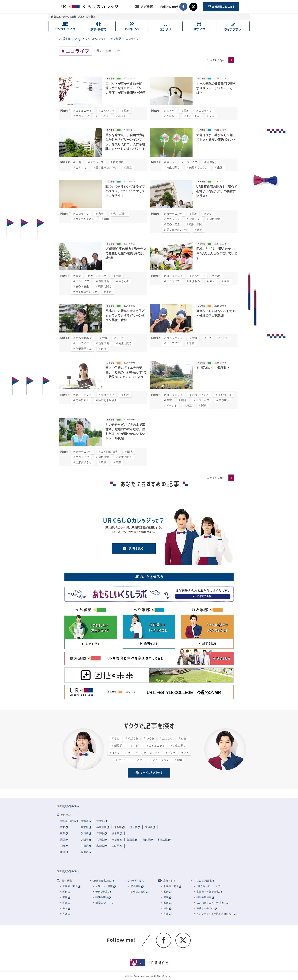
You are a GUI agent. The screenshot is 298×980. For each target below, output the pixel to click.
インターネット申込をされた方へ (215, 914)
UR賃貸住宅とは (102, 881)
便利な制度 (102, 892)
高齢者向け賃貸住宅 (208, 892)
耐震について (103, 903)
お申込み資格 (138, 892)
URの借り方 (134, 881)
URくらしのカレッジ (208, 886)
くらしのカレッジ (96, 39)
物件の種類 (102, 897)
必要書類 (136, 886)
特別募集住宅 (204, 897)
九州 (65, 914)
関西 (65, 903)
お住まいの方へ (205, 908)
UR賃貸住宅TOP (69, 39)
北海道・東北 (70, 886)
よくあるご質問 (202, 881)
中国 (65, 908)
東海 (65, 897)
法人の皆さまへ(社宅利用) (211, 903)
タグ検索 (116, 39)
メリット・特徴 (104, 886)
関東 (65, 892)
